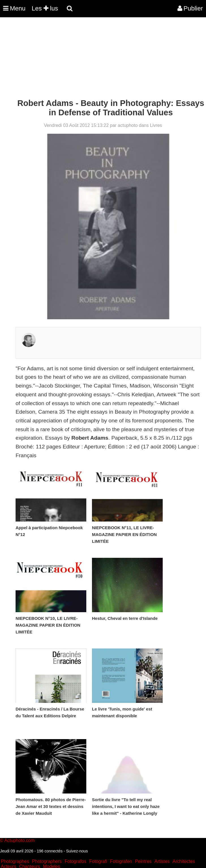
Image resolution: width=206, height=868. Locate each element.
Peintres (143, 861)
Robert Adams (90, 438)
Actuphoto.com (19, 840)
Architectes (184, 861)
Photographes (15, 861)
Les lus (45, 8)
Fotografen (121, 861)
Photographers (47, 861)
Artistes (162, 861)
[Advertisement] (103, 59)
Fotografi (98, 861)
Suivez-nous (77, 851)
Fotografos (76, 861)
